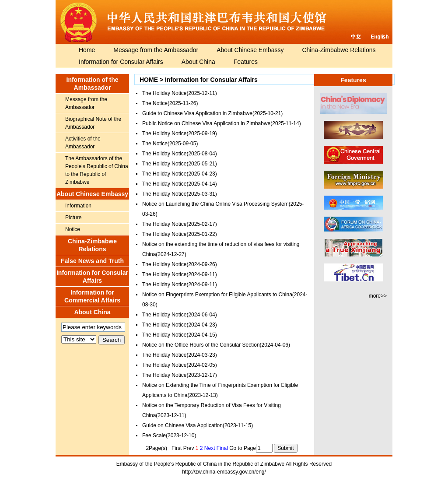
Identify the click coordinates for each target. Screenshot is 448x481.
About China (198, 62)
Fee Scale (154, 435)
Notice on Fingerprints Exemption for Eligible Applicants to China (217, 295)
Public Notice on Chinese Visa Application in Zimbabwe (206, 123)
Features (246, 62)
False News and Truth (92, 261)
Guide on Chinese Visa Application (182, 425)
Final (222, 448)
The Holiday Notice (164, 93)
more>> (378, 296)
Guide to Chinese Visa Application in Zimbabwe (197, 113)
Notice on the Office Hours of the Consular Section (201, 345)
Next (210, 448)
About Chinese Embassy (250, 50)
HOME (149, 80)
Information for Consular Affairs (121, 62)
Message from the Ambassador (156, 50)
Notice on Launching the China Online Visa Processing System (215, 204)
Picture (73, 218)
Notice (73, 229)
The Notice (155, 103)
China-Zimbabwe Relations (339, 50)
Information (78, 206)
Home (87, 50)
